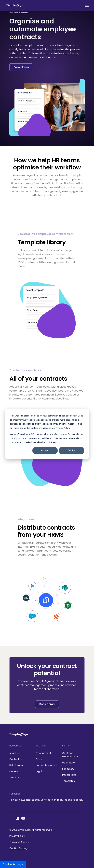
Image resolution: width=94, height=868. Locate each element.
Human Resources (46, 765)
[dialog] (47, 434)
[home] (15, 5)
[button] (86, 5)
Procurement (43, 753)
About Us (14, 753)
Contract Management (70, 755)
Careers (14, 771)
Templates (68, 781)
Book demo (21, 67)
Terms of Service (19, 842)
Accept (45, 450)
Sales (39, 759)
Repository (68, 769)
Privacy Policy (17, 836)
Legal (39, 771)
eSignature (68, 763)
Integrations (69, 775)
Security (14, 778)
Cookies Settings (19, 848)
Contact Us (16, 759)
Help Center (16, 765)
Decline (72, 450)
